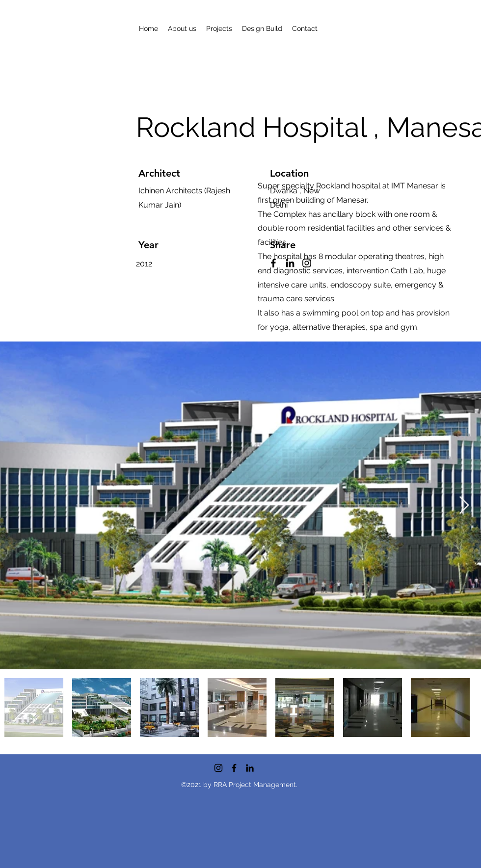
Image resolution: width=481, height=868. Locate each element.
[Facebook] (234, 768)
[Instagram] (218, 768)
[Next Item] (464, 506)
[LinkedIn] (250, 768)
